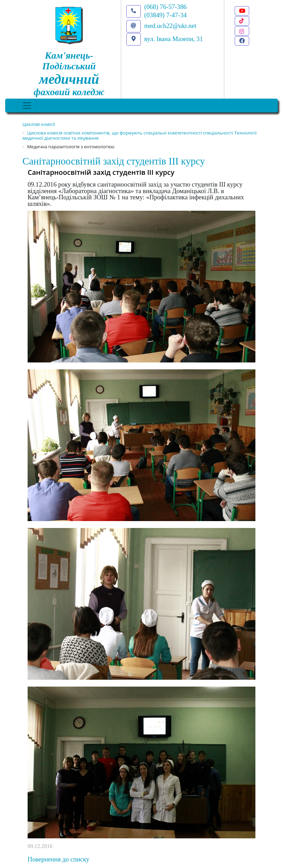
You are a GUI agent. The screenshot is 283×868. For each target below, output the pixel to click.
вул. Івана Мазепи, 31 (174, 39)
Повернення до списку (58, 859)
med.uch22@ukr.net (170, 26)
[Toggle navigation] (27, 106)
